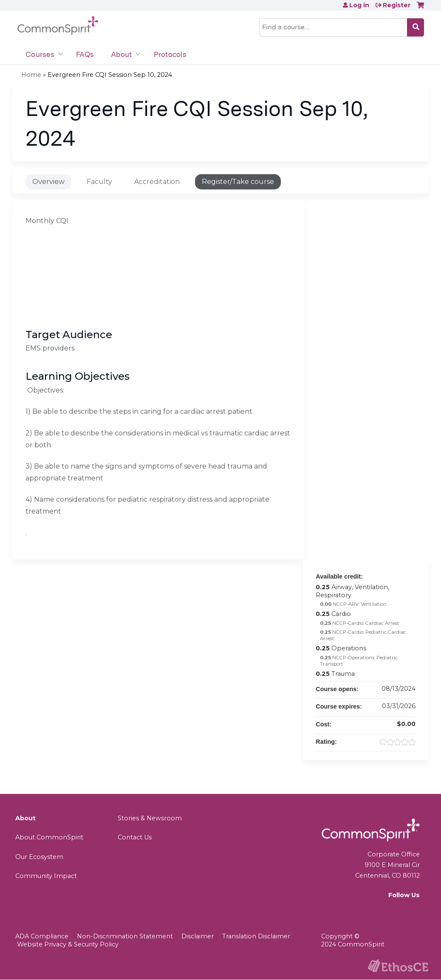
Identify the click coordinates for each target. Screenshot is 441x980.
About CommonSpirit (49, 837)
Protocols (170, 54)
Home (31, 75)
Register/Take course (238, 182)
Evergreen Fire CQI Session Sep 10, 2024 (110, 75)
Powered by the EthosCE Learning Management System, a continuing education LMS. (398, 966)
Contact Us (135, 837)
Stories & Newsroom (150, 818)
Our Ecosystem (39, 857)
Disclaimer (198, 936)
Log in (359, 5)
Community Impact (46, 876)
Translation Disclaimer (256, 936)
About (121, 54)
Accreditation (157, 182)
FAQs (85, 54)
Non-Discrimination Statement (125, 936)
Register (397, 5)
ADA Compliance (42, 936)
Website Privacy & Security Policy (68, 944)
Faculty (99, 182)
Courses (40, 54)
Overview (48, 182)
